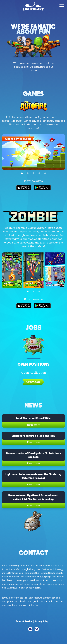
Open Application (33, 373)
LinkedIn (33, 605)
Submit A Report (16, 588)
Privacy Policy (42, 621)
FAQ (42, 577)
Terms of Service (24, 621)
